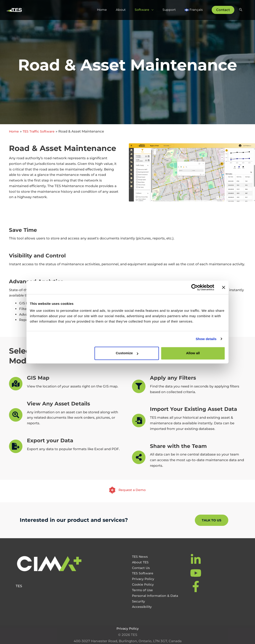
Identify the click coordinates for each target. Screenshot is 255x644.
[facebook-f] (196, 586)
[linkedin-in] (196, 560)
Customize (127, 353)
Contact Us (142, 568)
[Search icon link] (240, 9)
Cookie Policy (144, 584)
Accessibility (142, 607)
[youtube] (196, 573)
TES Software (143, 573)
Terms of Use (143, 590)
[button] (212, 520)
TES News (140, 557)
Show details (206, 339)
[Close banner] (224, 287)
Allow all (193, 353)
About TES (141, 562)
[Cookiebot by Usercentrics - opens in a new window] (195, 287)
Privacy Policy (144, 579)
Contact (223, 9)
